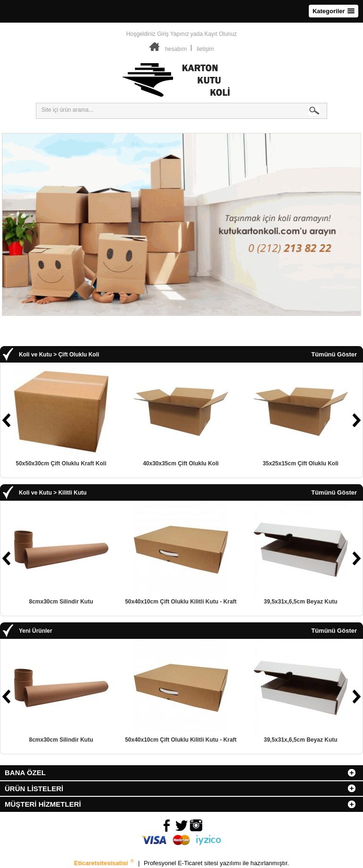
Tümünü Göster (334, 355)
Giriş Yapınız (173, 34)
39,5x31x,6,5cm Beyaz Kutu (300, 602)
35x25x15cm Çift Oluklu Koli (301, 463)
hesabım (176, 49)
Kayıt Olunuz (220, 34)
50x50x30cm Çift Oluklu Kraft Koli (61, 463)
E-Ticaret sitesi (199, 863)
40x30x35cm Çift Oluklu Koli (181, 463)
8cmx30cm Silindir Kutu (61, 602)
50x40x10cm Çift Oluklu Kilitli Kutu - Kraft (181, 602)
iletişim (205, 49)
